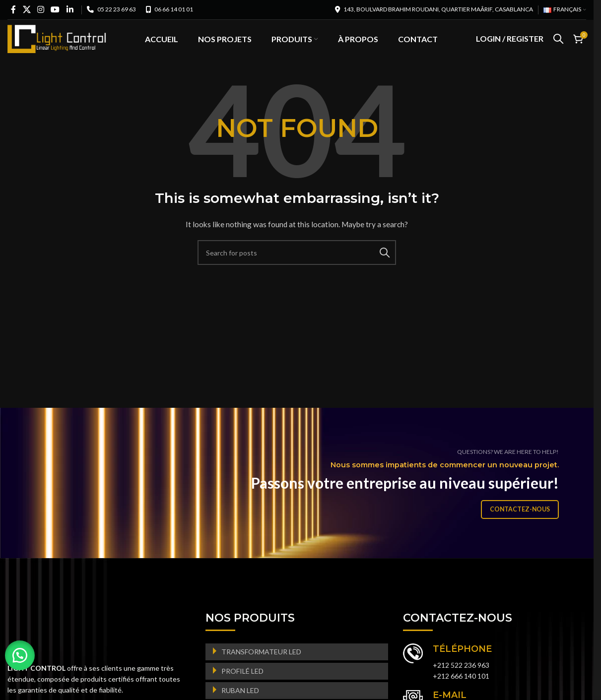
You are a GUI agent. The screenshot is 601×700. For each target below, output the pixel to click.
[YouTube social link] (55, 9)
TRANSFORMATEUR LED (261, 666)
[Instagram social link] (40, 9)
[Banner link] (300, 497)
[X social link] (27, 9)
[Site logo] (57, 45)
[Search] (558, 46)
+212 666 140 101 (461, 690)
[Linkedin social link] (70, 9)
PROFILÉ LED (242, 685)
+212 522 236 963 (461, 679)
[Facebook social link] (13, 9)
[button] (20, 655)
